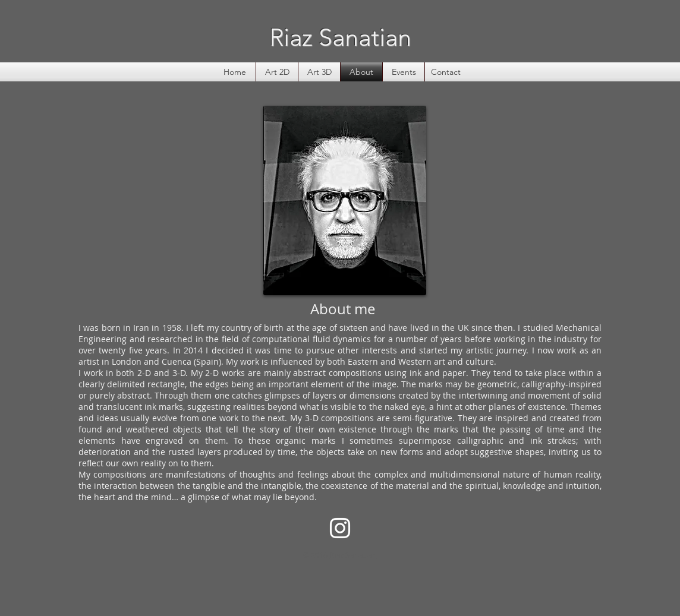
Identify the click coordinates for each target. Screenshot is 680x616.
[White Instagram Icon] (340, 528)
